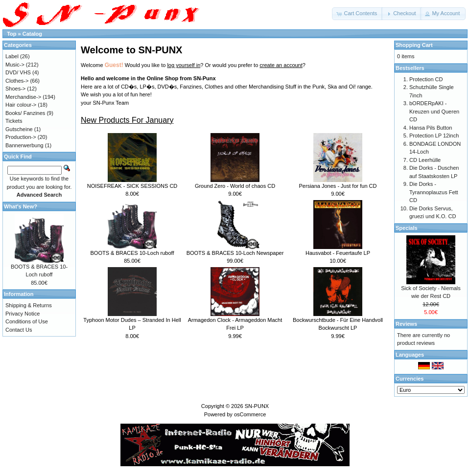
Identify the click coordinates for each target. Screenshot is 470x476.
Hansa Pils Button (431, 128)
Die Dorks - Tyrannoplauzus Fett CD (434, 192)
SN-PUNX (257, 406)
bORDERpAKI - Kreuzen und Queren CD (434, 111)
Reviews (406, 324)
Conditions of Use (27, 321)
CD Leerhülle (425, 160)
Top (12, 34)
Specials (407, 228)
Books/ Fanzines (25, 113)
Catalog (32, 34)
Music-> (15, 65)
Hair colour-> (21, 105)
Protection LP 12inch (434, 136)
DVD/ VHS (18, 72)
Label (12, 56)
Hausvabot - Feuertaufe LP (338, 253)
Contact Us (19, 330)
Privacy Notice (23, 314)
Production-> (21, 137)
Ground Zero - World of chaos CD (235, 186)
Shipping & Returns (29, 305)
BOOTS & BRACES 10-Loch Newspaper (235, 253)
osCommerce (250, 414)
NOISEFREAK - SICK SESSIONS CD (132, 186)
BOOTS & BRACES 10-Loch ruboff (132, 253)
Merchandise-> (23, 97)
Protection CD (426, 79)
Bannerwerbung (24, 145)
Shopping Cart (414, 45)
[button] (357, 14)
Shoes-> (15, 89)
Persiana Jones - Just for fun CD (338, 186)
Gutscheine (19, 129)
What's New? (21, 206)
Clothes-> (17, 81)
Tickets (14, 121)
